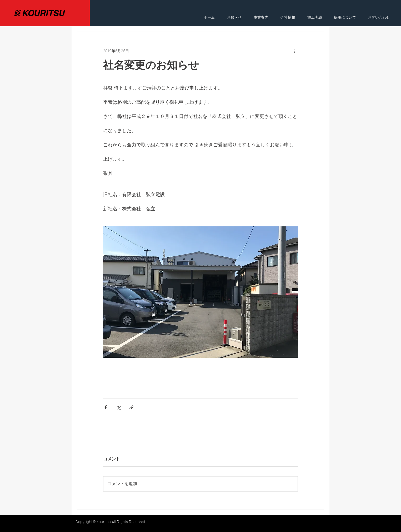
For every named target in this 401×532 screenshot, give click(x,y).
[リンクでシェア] (131, 407)
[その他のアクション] (295, 51)
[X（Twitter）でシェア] (119, 407)
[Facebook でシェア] (106, 407)
